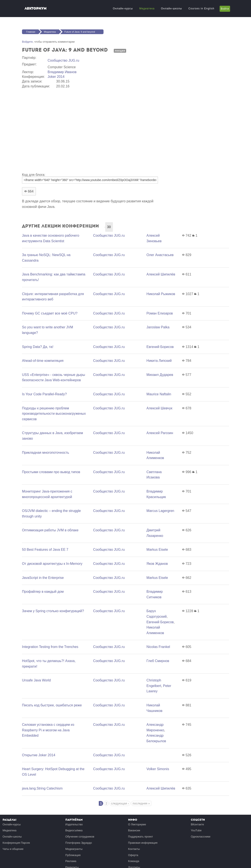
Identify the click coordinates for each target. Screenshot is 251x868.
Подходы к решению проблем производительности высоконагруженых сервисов (54, 414)
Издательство (74, 824)
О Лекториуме (137, 824)
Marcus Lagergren (160, 511)
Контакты (134, 849)
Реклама (71, 861)
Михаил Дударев (160, 375)
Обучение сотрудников (80, 837)
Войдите (27, 42)
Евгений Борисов (160, 347)
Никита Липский (159, 361)
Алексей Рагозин (160, 433)
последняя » (141, 803)
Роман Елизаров (160, 313)
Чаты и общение (13, 849)
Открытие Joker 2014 (39, 755)
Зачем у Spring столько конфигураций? (53, 611)
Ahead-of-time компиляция (43, 361)
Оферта (133, 855)
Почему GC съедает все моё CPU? (50, 313)
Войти (225, 9)
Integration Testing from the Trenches (50, 647)
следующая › (120, 803)
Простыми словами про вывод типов (51, 472)
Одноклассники (201, 837)
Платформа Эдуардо (79, 843)
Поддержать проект (141, 837)
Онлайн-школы (171, 9)
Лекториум (36, 8)
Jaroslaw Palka (158, 327)
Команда (134, 861)
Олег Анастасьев (160, 255)
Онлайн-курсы (123, 9)
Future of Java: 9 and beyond (80, 32)
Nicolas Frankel (158, 647)
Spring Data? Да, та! (38, 347)
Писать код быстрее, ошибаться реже (52, 705)
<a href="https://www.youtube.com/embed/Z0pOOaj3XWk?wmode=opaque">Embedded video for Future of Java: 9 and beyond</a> (90, 130)
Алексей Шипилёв (161, 274)
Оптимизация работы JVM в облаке (50, 530)
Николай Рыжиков (161, 294)
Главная (31, 32)
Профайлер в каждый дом (43, 592)
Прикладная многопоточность (46, 453)
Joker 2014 (56, 77)
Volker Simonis (158, 769)
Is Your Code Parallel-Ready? (44, 394)
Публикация (73, 855)
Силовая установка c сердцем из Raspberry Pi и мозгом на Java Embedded (48, 730)
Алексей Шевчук (159, 408)
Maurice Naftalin (159, 394)
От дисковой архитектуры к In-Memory (52, 564)
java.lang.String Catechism (42, 788)
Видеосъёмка (74, 830)
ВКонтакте (197, 824)
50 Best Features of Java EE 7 (45, 550)
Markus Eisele (157, 550)
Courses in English (201, 9)
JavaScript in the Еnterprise (43, 578)
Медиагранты (74, 849)
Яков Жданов (157, 564)
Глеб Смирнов (158, 661)
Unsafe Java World (36, 680)
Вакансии (134, 830)
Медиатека (147, 9)
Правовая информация (143, 843)
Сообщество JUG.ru (63, 60)
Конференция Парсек (16, 843)
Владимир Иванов (62, 72)
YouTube (196, 830)
